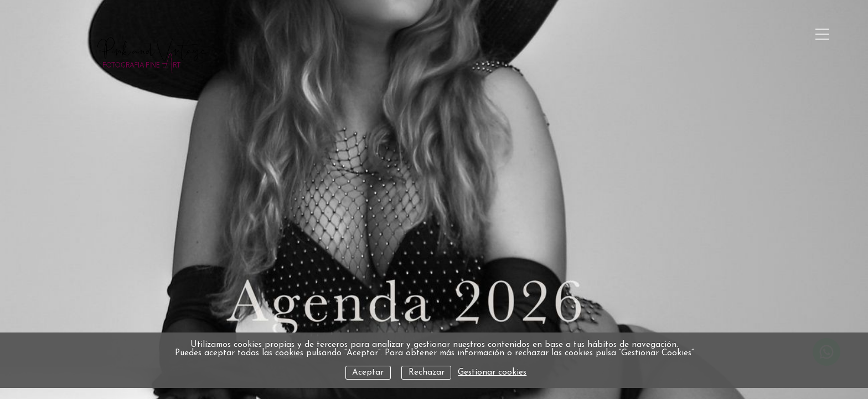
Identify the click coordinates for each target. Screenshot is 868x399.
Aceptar (368, 373)
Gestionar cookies (492, 373)
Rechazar (427, 373)
